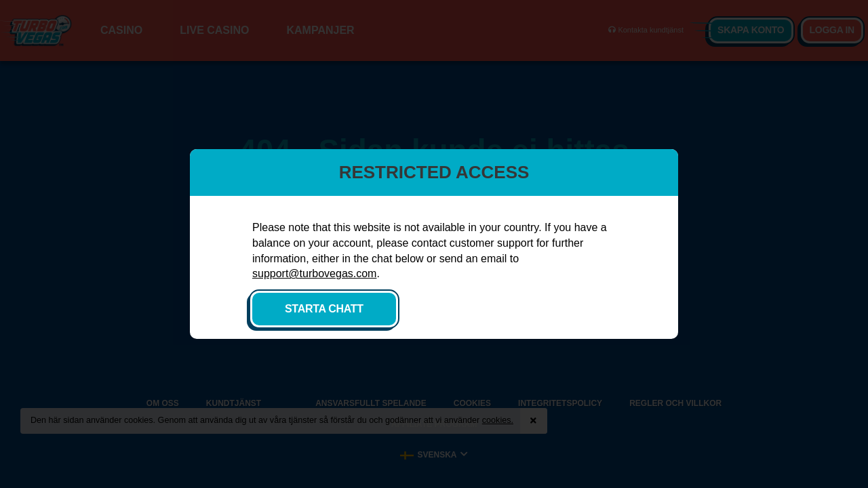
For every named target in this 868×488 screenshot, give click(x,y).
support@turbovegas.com (314, 273)
